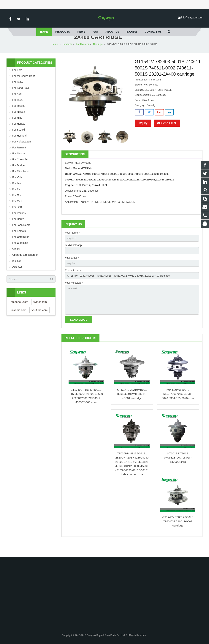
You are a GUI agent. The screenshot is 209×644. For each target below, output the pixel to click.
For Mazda (19, 164)
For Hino (17, 129)
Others (16, 260)
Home (55, 55)
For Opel (17, 206)
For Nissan (19, 123)
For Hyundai (82, 55)
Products (67, 55)
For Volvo (18, 188)
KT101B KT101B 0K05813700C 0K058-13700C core (178, 472)
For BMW (18, 93)
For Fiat (17, 200)
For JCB (17, 218)
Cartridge (98, 55)
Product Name (73, 282)
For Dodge (18, 176)
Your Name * (72, 244)
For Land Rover (21, 99)
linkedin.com (19, 321)
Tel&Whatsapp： (75, 256)
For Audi (17, 105)
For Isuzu (18, 111)
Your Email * (72, 269)
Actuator (17, 278)
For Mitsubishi (20, 182)
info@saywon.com (192, 18)
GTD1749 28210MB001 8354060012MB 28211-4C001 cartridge (132, 408)
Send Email (167, 134)
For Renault (19, 158)
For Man (17, 212)
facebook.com (19, 313)
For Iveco (18, 194)
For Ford (17, 81)
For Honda (18, 135)
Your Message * (74, 295)
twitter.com (40, 313)
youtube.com (39, 321)
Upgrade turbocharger (25, 266)
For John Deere (21, 236)
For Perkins (19, 224)
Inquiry (143, 134)
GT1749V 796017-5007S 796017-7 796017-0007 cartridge (178, 535)
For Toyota (18, 117)
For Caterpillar (21, 248)
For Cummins (20, 254)
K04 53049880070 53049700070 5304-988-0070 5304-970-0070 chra (178, 408)
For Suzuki (19, 141)
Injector (17, 272)
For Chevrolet (20, 170)
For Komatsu (20, 242)
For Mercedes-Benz (24, 87)
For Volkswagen (22, 153)
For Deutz (18, 230)
